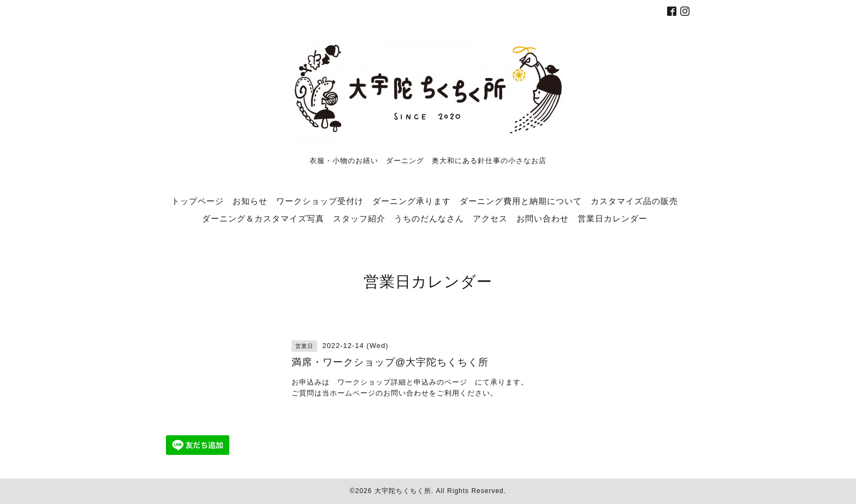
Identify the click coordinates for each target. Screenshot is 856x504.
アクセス (490, 218)
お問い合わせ (543, 218)
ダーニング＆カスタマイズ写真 (263, 218)
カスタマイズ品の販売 (634, 201)
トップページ (198, 201)
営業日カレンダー (613, 218)
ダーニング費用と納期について (521, 201)
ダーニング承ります (412, 201)
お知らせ (250, 201)
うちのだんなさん (429, 218)
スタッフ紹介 (359, 218)
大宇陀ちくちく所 (403, 491)
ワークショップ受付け (320, 201)
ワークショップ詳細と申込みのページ (402, 382)
